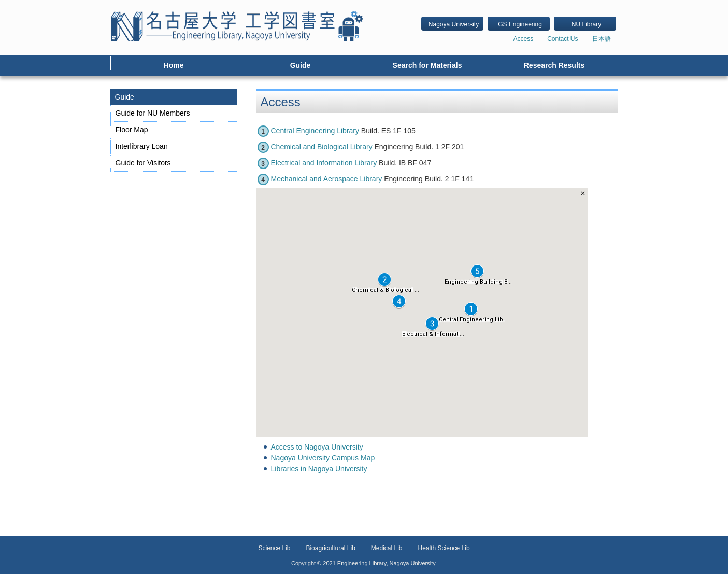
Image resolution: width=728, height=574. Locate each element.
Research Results (554, 65)
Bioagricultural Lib (330, 548)
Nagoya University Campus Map (323, 458)
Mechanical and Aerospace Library (327, 179)
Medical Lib (387, 548)
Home (174, 65)
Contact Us (562, 39)
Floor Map (132, 130)
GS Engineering (520, 24)
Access (523, 39)
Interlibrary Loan (142, 146)
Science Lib (274, 548)
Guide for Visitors (143, 163)
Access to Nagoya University (317, 447)
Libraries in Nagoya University (319, 469)
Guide (301, 65)
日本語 (602, 39)
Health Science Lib (444, 548)
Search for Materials (427, 65)
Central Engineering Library (315, 131)
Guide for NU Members (153, 113)
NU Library (586, 24)
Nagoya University (454, 24)
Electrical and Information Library (324, 163)
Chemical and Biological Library (322, 147)
